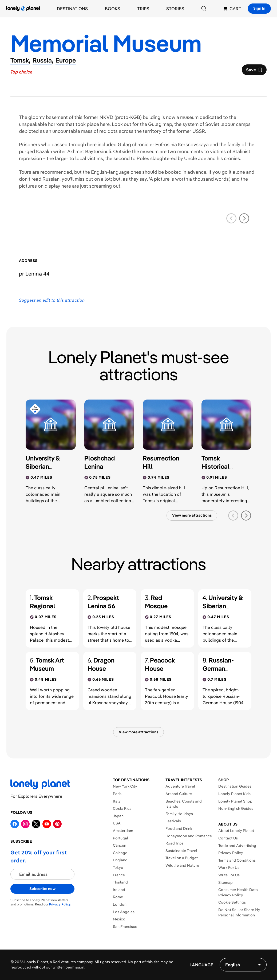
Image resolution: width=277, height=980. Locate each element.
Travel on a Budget (182, 858)
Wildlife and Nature (182, 865)
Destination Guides (235, 786)
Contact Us (228, 838)
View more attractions (192, 515)
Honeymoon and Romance (189, 836)
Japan (118, 816)
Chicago (120, 853)
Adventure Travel (180, 786)
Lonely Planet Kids (234, 794)
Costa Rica (122, 808)
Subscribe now (42, 889)
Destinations (72, 9)
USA (117, 823)
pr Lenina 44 (34, 274)
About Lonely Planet (236, 831)
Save (254, 71)
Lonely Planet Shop (235, 801)
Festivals (173, 821)
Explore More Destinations (136, 934)
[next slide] (244, 218)
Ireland (119, 890)
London (120, 904)
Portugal (120, 838)
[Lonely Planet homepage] (23, 9)
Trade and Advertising (237, 846)
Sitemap (225, 882)
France (119, 875)
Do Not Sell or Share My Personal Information (239, 912)
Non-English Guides (236, 808)
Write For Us (229, 875)
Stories (175, 9)
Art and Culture (179, 794)
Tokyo (118, 867)
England (120, 860)
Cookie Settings (232, 902)
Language (201, 965)
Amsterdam (123, 831)
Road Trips (175, 843)
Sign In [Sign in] (259, 8)
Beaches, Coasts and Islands (184, 804)
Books (112, 9)
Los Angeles (124, 912)
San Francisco (125, 927)
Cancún (120, 845)
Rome (118, 897)
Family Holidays (179, 814)
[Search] (204, 9)
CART (232, 9)
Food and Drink (179, 828)
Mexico (119, 919)
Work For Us (229, 867)
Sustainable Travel (181, 851)
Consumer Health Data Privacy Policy (238, 892)
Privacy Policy (231, 853)
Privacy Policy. (60, 904)
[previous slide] (231, 218)
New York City (125, 786)
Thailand (120, 882)
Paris (117, 794)
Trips (143, 9)
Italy (117, 801)
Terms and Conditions (237, 860)
